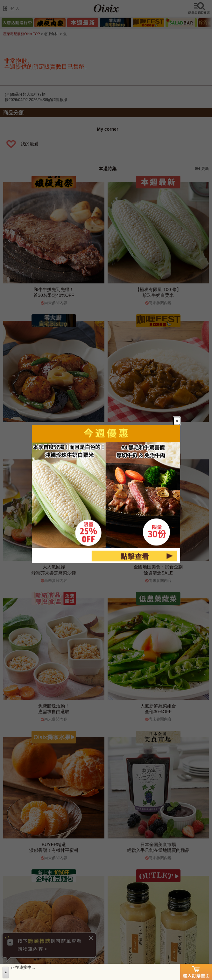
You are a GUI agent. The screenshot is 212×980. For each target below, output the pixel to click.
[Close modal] (177, 421)
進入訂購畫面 (196, 972)
